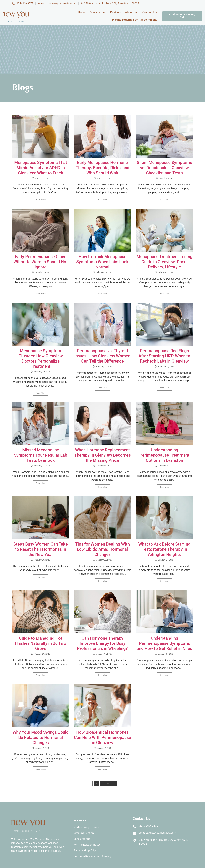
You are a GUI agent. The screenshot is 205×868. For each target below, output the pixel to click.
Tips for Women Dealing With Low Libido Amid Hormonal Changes (102, 549)
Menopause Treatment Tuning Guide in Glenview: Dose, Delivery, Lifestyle (164, 262)
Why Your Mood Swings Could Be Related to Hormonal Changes (41, 737)
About (132, 12)
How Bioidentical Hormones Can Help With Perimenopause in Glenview (102, 737)
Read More (41, 200)
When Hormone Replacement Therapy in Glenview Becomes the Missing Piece (102, 455)
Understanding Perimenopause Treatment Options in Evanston (164, 455)
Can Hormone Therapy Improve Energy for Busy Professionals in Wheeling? (102, 643)
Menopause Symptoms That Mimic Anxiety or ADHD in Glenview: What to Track (41, 168)
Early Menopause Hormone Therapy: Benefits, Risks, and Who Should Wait (102, 168)
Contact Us (150, 12)
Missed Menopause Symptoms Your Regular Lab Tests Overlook (41, 455)
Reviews (115, 12)
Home (82, 12)
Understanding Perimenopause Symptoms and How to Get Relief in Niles (164, 643)
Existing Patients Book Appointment (134, 20)
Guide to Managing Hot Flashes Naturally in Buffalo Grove (41, 643)
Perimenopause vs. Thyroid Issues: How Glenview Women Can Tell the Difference (102, 356)
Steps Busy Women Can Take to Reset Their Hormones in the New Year (41, 549)
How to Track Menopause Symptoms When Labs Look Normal (102, 262)
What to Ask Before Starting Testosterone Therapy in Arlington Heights (164, 549)
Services (98, 12)
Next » (109, 784)
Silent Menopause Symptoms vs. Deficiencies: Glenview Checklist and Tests (164, 168)
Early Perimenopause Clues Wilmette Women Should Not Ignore (41, 262)
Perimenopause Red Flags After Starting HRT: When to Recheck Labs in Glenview (164, 356)
